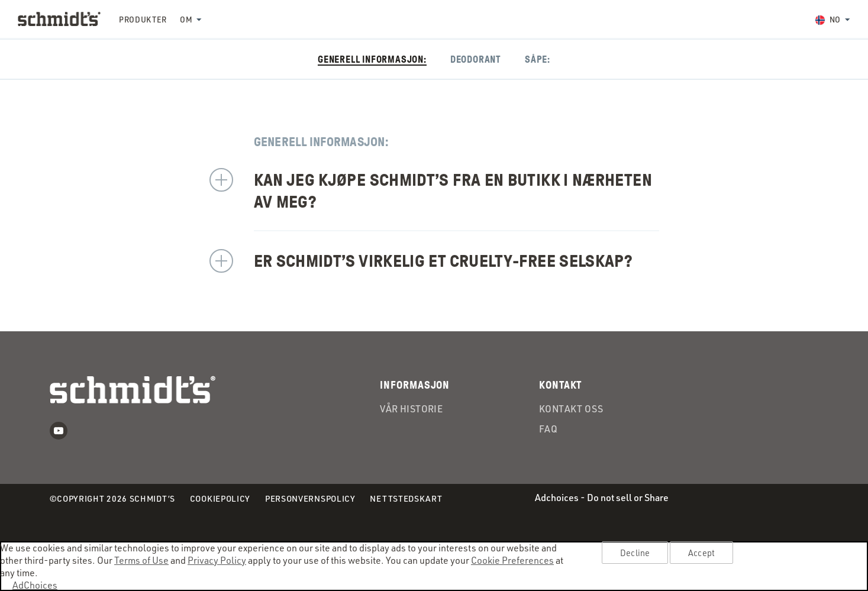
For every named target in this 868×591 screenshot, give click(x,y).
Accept (701, 553)
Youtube (59, 431)
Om (186, 20)
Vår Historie (411, 409)
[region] (434, 566)
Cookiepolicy (220, 499)
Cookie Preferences (512, 560)
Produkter (143, 20)
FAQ (548, 429)
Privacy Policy (217, 560)
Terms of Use (141, 560)
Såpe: (538, 59)
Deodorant (476, 59)
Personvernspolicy (310, 499)
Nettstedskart (406, 498)
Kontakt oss (571, 409)
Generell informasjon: (372, 59)
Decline (635, 553)
